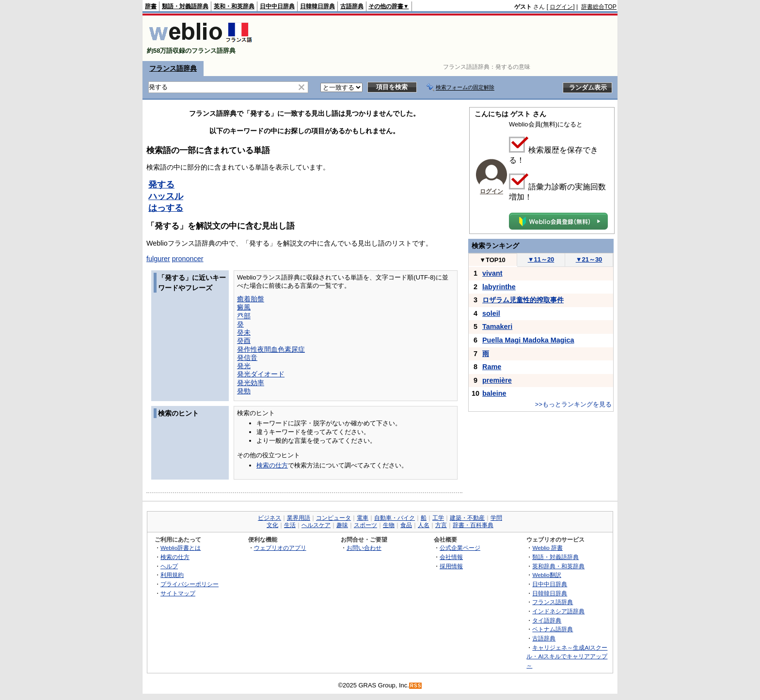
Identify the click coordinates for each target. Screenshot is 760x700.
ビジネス (269, 518)
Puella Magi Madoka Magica (528, 340)
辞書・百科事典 (473, 525)
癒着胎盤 (251, 299)
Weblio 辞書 (547, 548)
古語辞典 (352, 6)
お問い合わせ (364, 548)
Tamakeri (497, 327)
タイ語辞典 (547, 620)
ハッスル (166, 196)
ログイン (561, 7)
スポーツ (365, 525)
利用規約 (172, 575)
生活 (290, 525)
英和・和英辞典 (234, 6)
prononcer (188, 259)
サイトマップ (178, 593)
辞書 (151, 6)
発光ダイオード (261, 374)
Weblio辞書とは (181, 548)
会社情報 (451, 557)
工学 (438, 518)
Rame (492, 367)
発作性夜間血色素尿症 (271, 349)
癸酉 (244, 341)
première (497, 380)
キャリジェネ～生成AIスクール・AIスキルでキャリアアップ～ (567, 656)
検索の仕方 (272, 465)
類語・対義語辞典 (185, 6)
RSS (416, 686)
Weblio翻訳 (546, 575)
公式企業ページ (460, 548)
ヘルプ (169, 566)
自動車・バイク (395, 518)
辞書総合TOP (599, 7)
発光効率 (251, 383)
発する (161, 185)
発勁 (244, 391)
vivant (492, 273)
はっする (166, 208)
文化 (272, 525)
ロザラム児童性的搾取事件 (523, 300)
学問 (496, 518)
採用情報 (451, 566)
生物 (389, 525)
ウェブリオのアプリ (280, 548)
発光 (244, 366)
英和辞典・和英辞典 (558, 566)
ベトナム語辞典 (553, 629)
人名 (424, 525)
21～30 (589, 259)
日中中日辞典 (277, 6)
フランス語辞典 (173, 68)
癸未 (244, 332)
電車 (363, 518)
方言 (441, 525)
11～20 (541, 259)
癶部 (244, 316)
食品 (406, 525)
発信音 (247, 358)
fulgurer (158, 259)
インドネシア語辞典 (558, 611)
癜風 (244, 307)
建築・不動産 (467, 518)
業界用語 (299, 518)
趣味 (342, 525)
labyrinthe (499, 287)
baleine (494, 393)
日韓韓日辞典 (317, 6)
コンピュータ (333, 518)
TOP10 (492, 260)
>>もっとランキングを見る (573, 404)
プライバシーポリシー (190, 584)
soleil (491, 313)
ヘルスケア (316, 525)
